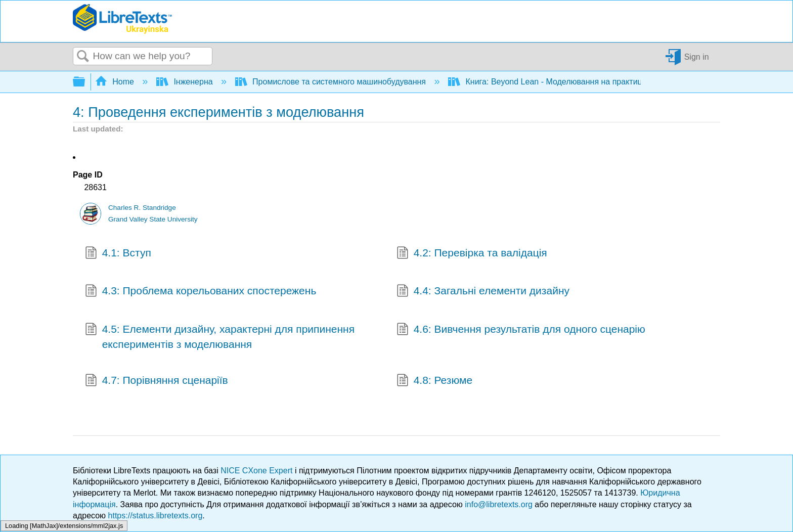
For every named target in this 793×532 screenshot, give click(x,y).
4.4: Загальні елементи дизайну (483, 292)
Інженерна (186, 82)
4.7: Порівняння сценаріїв (157, 381)
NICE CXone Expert (258, 471)
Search (83, 57)
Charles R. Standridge (142, 208)
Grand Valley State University (153, 219)
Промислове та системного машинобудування (332, 82)
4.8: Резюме (434, 381)
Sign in (697, 56)
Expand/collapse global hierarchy (85, 82)
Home (116, 82)
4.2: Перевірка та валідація (472, 254)
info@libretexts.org (499, 504)
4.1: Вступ (118, 254)
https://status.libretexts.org (156, 516)
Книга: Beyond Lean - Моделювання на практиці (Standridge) (570, 82)
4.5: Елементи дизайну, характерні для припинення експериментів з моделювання (220, 337)
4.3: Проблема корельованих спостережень (201, 292)
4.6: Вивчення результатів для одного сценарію (521, 330)
